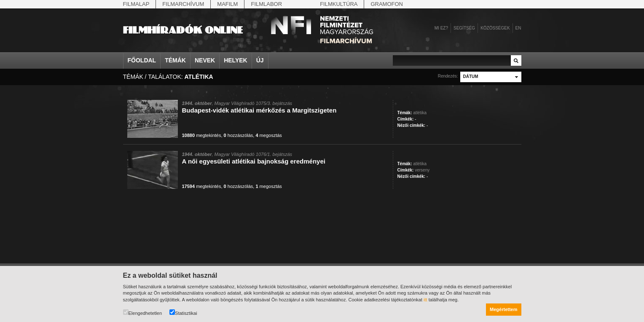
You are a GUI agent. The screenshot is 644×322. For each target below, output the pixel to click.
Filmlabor (266, 4)
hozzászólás (239, 135)
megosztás (268, 135)
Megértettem (503, 309)
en (518, 28)
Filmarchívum (183, 4)
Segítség (464, 28)
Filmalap (136, 4)
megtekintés (202, 135)
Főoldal (142, 60)
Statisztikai (183, 313)
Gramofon (387, 4)
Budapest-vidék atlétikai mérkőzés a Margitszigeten (259, 110)
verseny (422, 170)
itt (425, 300)
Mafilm (227, 4)
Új (260, 60)
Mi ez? (441, 28)
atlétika (420, 113)
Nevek (205, 60)
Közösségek (495, 28)
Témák (175, 60)
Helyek (236, 60)
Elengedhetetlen (143, 313)
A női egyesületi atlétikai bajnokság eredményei (254, 161)
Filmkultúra (339, 4)
